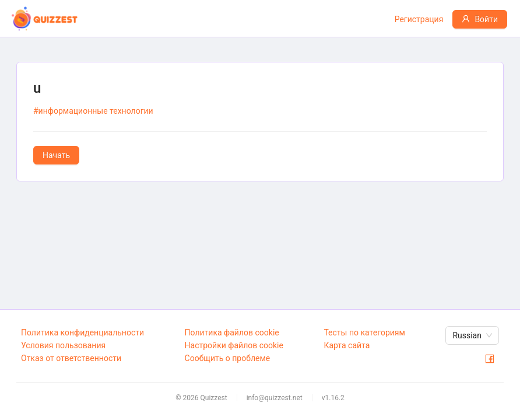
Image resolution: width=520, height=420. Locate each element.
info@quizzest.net (275, 398)
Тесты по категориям (364, 332)
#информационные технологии (93, 111)
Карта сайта (347, 345)
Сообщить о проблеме (228, 358)
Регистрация (419, 19)
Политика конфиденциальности (82, 332)
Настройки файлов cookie (234, 345)
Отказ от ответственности (71, 358)
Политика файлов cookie (232, 332)
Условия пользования (63, 345)
